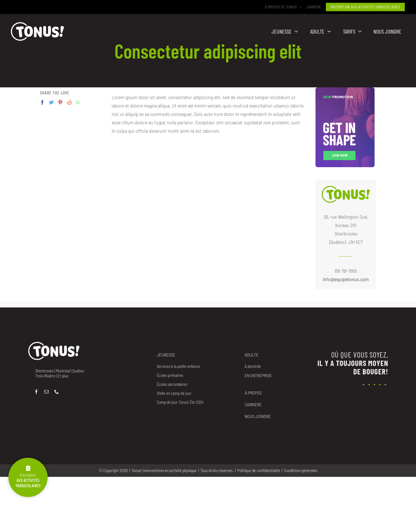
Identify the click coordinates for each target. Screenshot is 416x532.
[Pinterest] (60, 102)
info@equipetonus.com (346, 279)
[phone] (57, 392)
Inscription (28, 477)
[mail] (46, 392)
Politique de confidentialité (259, 470)
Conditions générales (301, 470)
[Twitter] (51, 102)
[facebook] (36, 392)
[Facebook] (42, 102)
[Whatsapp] (78, 102)
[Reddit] (69, 102)
